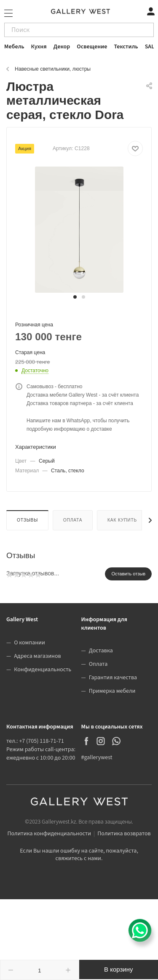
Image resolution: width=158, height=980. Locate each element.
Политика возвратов (124, 834)
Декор (62, 47)
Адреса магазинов (37, 656)
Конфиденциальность (43, 670)
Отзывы (27, 520)
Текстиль (126, 47)
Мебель (14, 47)
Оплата (73, 520)
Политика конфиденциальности (49, 834)
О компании (29, 643)
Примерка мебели (112, 691)
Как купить (122, 520)
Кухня (39, 47)
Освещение (92, 47)
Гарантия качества (113, 678)
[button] (75, 297)
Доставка (101, 651)
